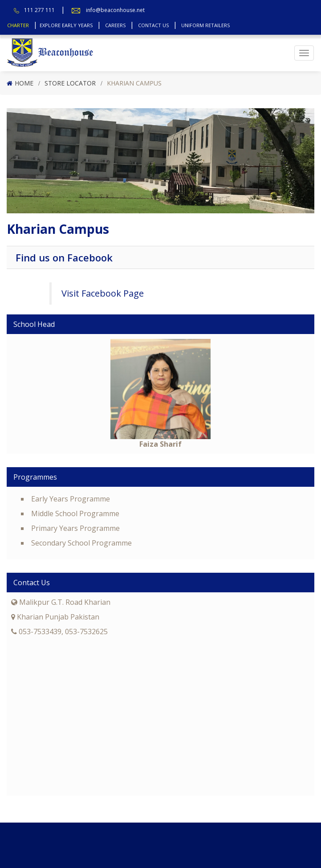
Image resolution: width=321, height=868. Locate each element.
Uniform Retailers (205, 25)
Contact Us (153, 25)
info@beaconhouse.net (115, 10)
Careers (115, 25)
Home (24, 83)
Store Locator (70, 83)
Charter (18, 25)
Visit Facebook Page (103, 293)
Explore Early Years (66, 25)
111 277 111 (39, 10)
